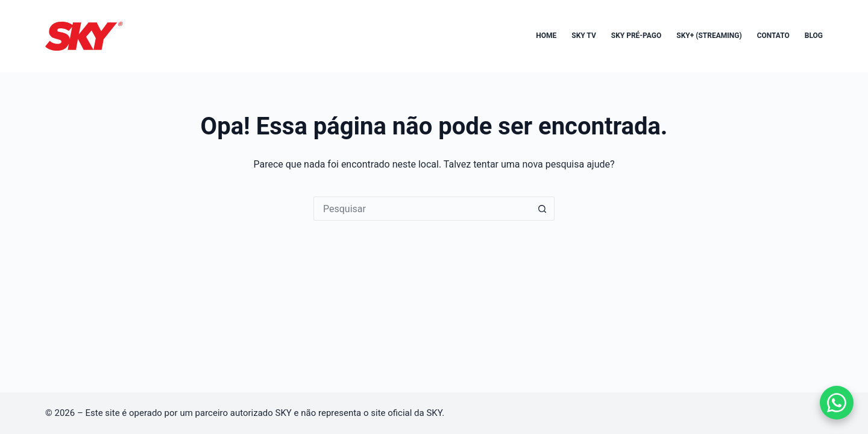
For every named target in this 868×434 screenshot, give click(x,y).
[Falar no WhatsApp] (837, 403)
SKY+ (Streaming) (709, 36)
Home (546, 36)
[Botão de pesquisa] (542, 209)
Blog (814, 36)
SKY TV (584, 36)
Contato (773, 36)
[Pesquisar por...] (422, 209)
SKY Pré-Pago (637, 36)
